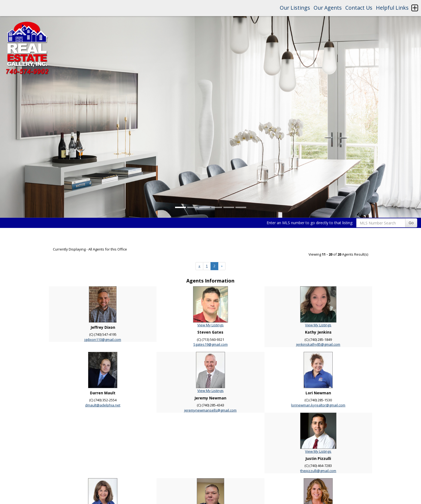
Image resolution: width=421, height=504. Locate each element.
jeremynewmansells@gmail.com (210, 410)
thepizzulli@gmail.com (318, 471)
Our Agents (328, 8)
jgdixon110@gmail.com (103, 339)
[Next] (199, 266)
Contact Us (359, 8)
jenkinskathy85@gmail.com (318, 344)
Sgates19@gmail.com (210, 344)
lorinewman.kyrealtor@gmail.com (318, 405)
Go (411, 223)
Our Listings (295, 8)
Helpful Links (392, 8)
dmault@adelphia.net (103, 405)
